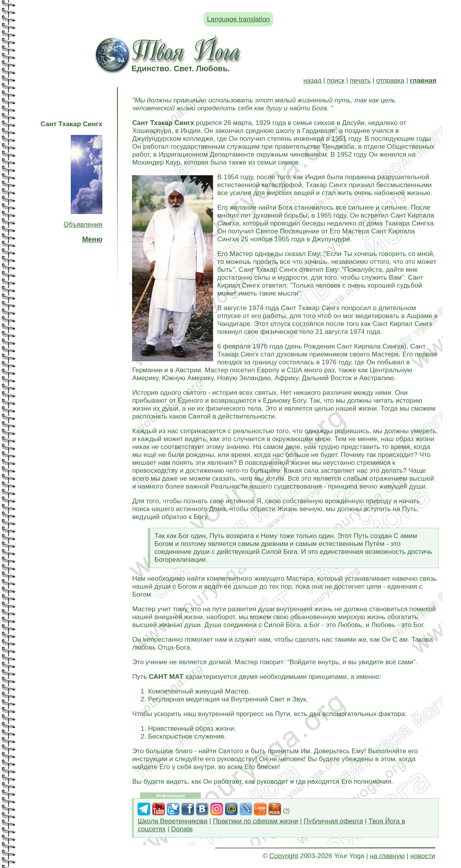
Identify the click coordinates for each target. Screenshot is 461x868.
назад (312, 81)
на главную (387, 856)
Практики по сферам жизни (255, 821)
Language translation (239, 19)
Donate (182, 829)
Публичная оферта (333, 821)
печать (360, 81)
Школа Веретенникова (172, 821)
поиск (336, 81)
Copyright (284, 856)
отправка (390, 81)
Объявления (83, 225)
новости (423, 856)
